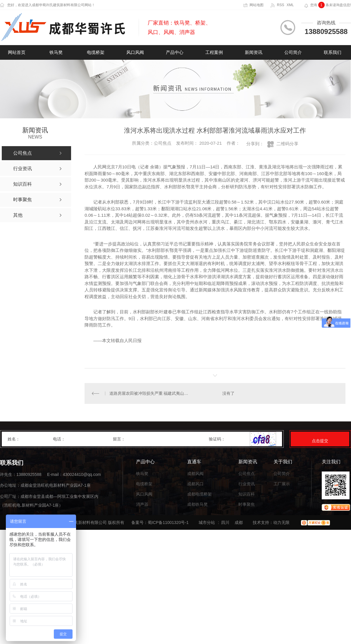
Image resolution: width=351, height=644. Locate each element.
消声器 (142, 504)
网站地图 (257, 5)
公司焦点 (247, 474)
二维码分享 (287, 144)
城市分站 (207, 522)
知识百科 (247, 494)
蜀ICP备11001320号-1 (168, 522)
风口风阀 (135, 52)
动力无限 (281, 522)
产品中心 (175, 52)
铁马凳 (56, 52)
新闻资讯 (254, 52)
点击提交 (320, 441)
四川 (225, 522)
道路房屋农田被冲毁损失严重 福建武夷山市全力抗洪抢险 (150, 393)
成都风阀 (195, 474)
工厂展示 (282, 484)
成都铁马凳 (197, 504)
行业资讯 (247, 484)
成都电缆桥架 (199, 494)
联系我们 (333, 52)
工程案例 (214, 52)
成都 (239, 522)
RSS (281, 5)
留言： (161, 439)
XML (290, 5)
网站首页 (17, 52)
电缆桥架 (96, 52)
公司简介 (293, 52)
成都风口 (195, 484)
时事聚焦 (247, 504)
